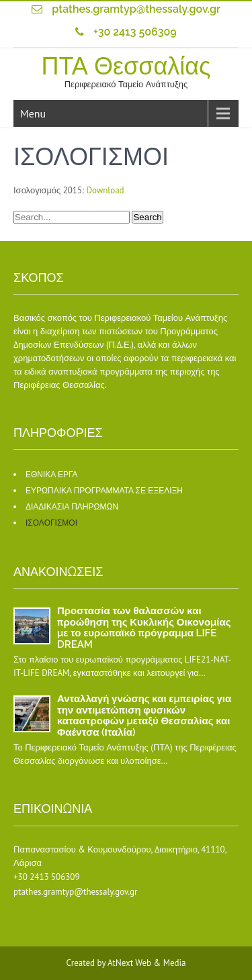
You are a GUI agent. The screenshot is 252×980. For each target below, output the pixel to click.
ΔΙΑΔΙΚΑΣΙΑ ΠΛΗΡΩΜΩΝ (72, 507)
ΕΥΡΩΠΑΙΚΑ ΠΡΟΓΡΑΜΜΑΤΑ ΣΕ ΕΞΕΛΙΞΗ (104, 491)
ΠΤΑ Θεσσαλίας (126, 66)
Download (105, 190)
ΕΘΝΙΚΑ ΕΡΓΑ (52, 475)
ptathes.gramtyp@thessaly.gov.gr (136, 9)
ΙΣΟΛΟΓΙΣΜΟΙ (51, 523)
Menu (33, 113)
